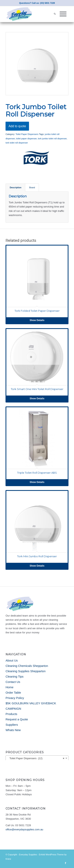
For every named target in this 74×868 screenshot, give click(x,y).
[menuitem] (55, 14)
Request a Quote (17, 719)
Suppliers (12, 725)
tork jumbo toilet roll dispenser (52, 139)
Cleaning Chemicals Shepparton (27, 666)
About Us (12, 660)
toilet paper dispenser (26, 139)
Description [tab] (15, 187)
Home (9, 687)
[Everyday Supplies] (31, 14)
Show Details (37, 320)
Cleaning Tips (15, 676)
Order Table (13, 693)
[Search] (55, 14)
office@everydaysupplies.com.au (24, 829)
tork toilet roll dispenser (17, 143)
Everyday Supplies (28, 855)
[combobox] (37, 758)
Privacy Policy (15, 698)
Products (11, 714)
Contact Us (13, 682)
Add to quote (17, 126)
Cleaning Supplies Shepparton (26, 671)
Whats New (13, 730)
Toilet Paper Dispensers (27, 134)
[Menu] (63, 14)
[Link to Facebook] (66, 863)
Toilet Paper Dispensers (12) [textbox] (36, 758)
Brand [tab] (32, 187)
